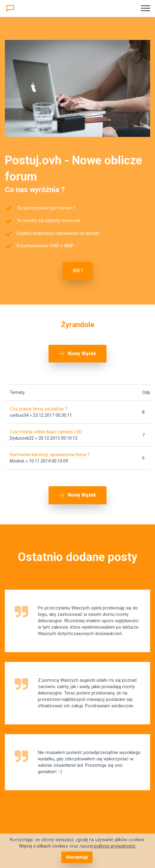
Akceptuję (77, 857)
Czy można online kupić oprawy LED (46, 432)
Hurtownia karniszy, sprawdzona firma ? (50, 455)
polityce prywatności (115, 846)
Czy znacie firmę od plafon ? (39, 409)
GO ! (78, 271)
